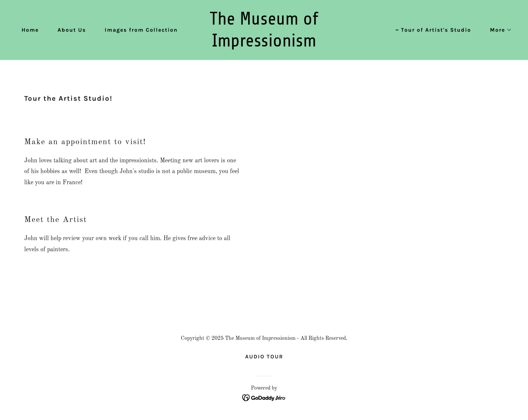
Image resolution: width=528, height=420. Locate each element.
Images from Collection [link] (141, 30)
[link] (264, 45)
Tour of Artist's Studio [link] (436, 30)
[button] (498, 30)
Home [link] (30, 30)
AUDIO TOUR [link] (264, 357)
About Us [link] (72, 30)
